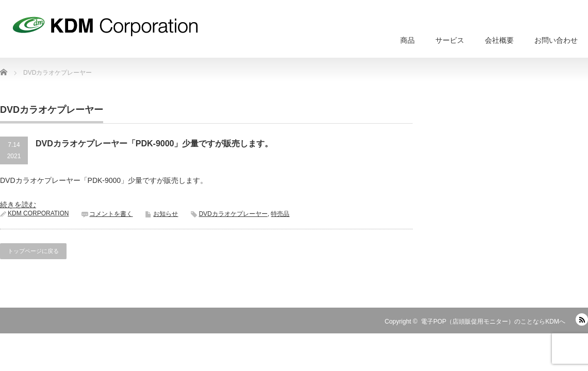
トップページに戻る (33, 251)
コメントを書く (111, 214)
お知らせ (166, 214)
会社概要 (499, 40)
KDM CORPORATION (38, 213)
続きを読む (18, 205)
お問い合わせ (556, 40)
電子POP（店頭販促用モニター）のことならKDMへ (493, 322)
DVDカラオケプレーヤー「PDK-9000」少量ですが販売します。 (154, 144)
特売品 (280, 214)
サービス (450, 40)
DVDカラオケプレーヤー (233, 214)
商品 (407, 40)
